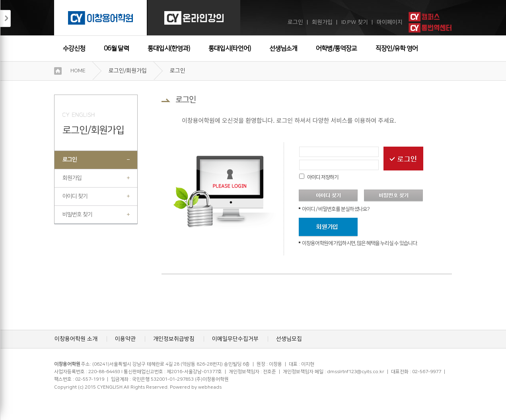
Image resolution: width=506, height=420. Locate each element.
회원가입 (322, 22)
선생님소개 (283, 48)
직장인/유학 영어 (397, 48)
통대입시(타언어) (230, 48)
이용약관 (125, 339)
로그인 (295, 22)
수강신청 (74, 48)
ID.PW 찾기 (355, 22)
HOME (78, 71)
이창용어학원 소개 (76, 339)
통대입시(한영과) (169, 48)
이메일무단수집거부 (235, 339)
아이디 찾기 (75, 196)
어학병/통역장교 (336, 48)
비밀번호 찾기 (77, 215)
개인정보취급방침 (174, 339)
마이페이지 (390, 22)
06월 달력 (116, 48)
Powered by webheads (196, 387)
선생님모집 (289, 339)
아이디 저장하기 (323, 177)
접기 (6, 18)
